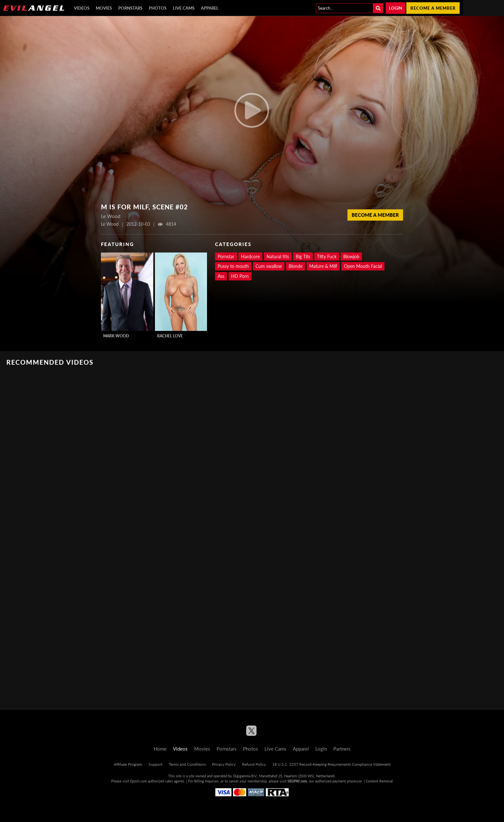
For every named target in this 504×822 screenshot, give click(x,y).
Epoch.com (139, 781)
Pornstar (226, 256)
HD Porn (240, 276)
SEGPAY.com (297, 781)
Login (396, 8)
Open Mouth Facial (363, 266)
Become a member (433, 8)
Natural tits (278, 256)
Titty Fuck (327, 256)
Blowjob (351, 256)
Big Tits (303, 256)
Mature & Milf (323, 266)
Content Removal (379, 781)
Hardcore (250, 256)
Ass (221, 276)
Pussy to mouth (233, 266)
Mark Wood (116, 336)
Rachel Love (170, 336)
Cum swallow (269, 266)
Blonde (296, 266)
